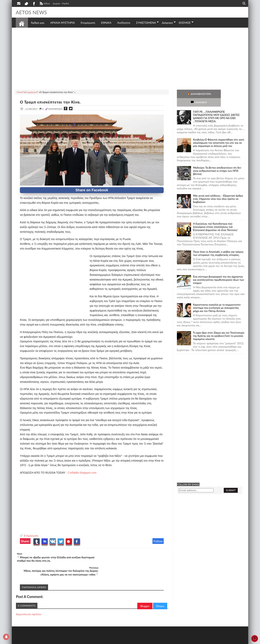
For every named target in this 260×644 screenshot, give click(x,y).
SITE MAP (72, 641)
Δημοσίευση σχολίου (29, 600)
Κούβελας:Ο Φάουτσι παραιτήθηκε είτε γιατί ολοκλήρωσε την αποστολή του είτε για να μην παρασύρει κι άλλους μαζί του (219, 134)
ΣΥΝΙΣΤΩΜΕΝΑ (146, 23)
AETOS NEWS (32, 12)
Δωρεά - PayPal (61, 3)
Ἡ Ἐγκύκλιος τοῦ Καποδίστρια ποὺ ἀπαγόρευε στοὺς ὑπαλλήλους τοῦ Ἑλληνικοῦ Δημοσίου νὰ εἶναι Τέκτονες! (215, 218)
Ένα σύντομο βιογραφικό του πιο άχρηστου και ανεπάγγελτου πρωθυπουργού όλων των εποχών (219, 271)
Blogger (145, 592)
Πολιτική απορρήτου (90, 641)
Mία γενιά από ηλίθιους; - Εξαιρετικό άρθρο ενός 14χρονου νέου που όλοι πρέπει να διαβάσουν (218, 190)
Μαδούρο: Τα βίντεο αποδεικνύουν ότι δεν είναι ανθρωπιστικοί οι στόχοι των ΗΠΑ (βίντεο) (217, 162)
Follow (158, 541)
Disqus (160, 592)
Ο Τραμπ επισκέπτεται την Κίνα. (51, 102)
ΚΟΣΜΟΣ (185, 23)
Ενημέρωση (31, 536)
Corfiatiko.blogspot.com (82, 473)
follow (44, 4)
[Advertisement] (130, 58)
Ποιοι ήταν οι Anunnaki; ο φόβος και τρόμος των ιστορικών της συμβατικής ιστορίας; (218, 245)
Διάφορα (167, 23)
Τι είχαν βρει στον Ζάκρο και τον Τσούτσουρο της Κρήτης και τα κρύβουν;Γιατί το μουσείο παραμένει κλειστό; (219, 327)
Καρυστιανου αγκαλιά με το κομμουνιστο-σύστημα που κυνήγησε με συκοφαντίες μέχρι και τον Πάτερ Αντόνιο (217, 299)
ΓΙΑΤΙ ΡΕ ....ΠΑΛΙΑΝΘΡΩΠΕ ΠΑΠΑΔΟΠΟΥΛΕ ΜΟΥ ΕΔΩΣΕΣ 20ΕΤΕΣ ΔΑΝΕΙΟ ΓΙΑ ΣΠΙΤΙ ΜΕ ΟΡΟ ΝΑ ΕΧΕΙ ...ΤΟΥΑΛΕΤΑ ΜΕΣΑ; (216, 108)
